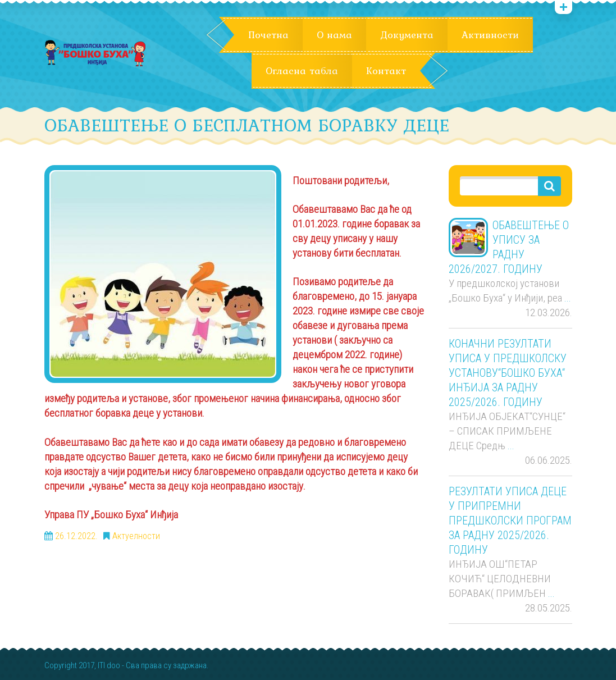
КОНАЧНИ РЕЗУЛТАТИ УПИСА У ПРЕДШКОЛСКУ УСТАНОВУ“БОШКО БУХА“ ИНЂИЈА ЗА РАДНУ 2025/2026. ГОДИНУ (508, 373)
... (568, 298)
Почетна (268, 35)
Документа (407, 35)
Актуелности (136, 536)
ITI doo (109, 666)
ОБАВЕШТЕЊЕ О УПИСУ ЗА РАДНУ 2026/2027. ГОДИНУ (509, 247)
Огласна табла (302, 71)
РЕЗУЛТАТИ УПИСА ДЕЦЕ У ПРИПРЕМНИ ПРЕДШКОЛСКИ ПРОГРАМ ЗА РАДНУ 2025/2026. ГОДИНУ (510, 521)
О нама (334, 35)
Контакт (386, 71)
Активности (490, 35)
